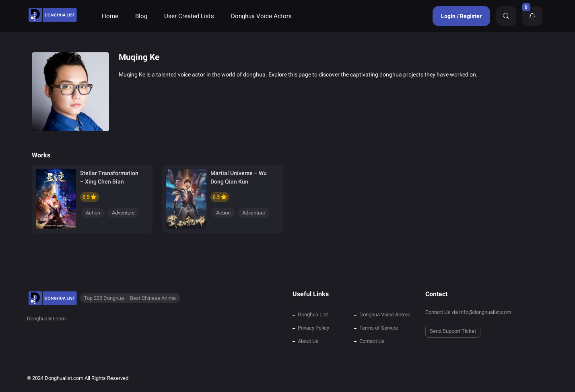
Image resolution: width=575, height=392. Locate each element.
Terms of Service (379, 328)
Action (93, 213)
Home (110, 16)
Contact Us (372, 341)
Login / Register (461, 16)
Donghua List (313, 315)
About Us (308, 341)
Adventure (123, 213)
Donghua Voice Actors (261, 16)
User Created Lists (189, 16)
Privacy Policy (313, 328)
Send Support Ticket (453, 331)
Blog (141, 16)
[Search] (506, 16)
